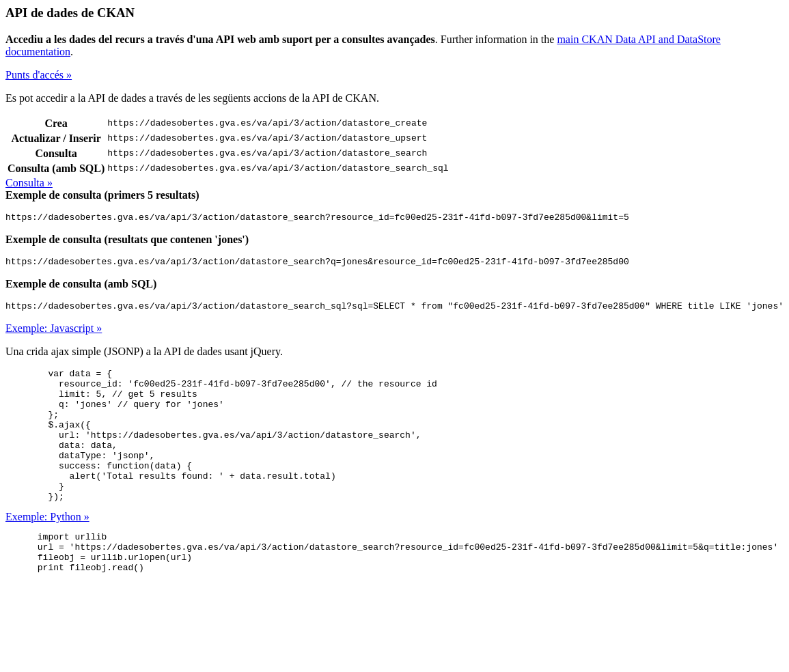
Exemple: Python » (47, 549)
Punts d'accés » (39, 75)
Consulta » (29, 183)
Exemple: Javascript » (54, 334)
